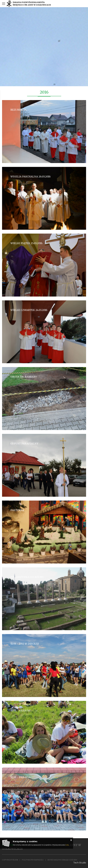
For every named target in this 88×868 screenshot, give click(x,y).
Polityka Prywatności (33, 860)
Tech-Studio (80, 863)
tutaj (67, 845)
